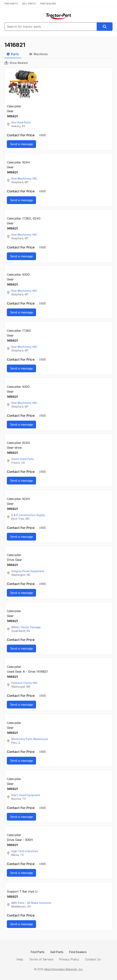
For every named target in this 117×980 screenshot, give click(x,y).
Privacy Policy (69, 959)
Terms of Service (41, 959)
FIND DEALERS (48, 4)
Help (20, 959)
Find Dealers (78, 952)
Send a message (21, 144)
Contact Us (93, 959)
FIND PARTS (11, 4)
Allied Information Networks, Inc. (64, 969)
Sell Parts (57, 952)
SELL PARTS (29, 4)
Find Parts (38, 952)
